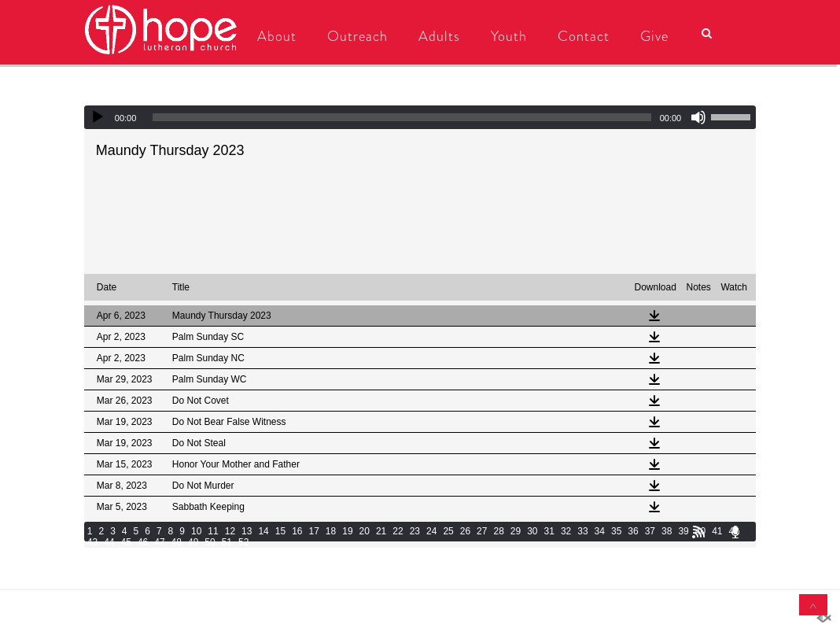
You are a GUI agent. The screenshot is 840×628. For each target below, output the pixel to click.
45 (126, 542)
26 (465, 531)
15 (280, 531)
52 (243, 542)
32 (566, 531)
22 (398, 531)
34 (600, 531)
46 (143, 542)
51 (227, 542)
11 (213, 531)
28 (498, 531)
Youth (504, 36)
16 (297, 531)
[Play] (98, 117)
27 (482, 531)
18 (331, 531)
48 (177, 542)
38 (667, 531)
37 (650, 531)
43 (92, 542)
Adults (435, 36)
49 (193, 542)
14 (263, 531)
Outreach (353, 36)
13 (247, 531)
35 (616, 531)
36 (633, 531)
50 (210, 542)
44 (109, 542)
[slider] (402, 117)
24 (431, 531)
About (272, 36)
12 (230, 531)
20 (365, 531)
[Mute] (698, 117)
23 (415, 531)
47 (159, 542)
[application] (420, 117)
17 (314, 531)
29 (516, 531)
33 (582, 531)
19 (347, 531)
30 (532, 531)
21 (381, 531)
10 (196, 531)
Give (650, 36)
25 (448, 531)
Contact (579, 36)
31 (549, 531)
